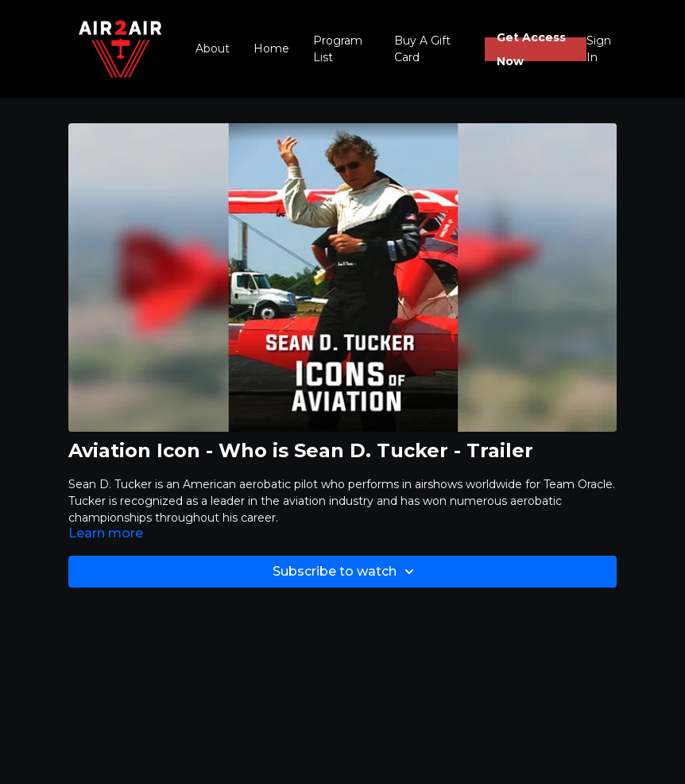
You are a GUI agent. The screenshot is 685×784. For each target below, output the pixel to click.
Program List (338, 49)
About (213, 49)
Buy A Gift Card (422, 49)
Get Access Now (531, 49)
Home (271, 49)
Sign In (599, 49)
